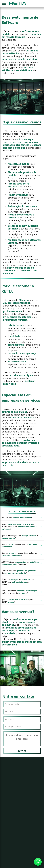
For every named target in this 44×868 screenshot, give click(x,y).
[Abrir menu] (4, 3)
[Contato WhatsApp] (38, 862)
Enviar (22, 753)
